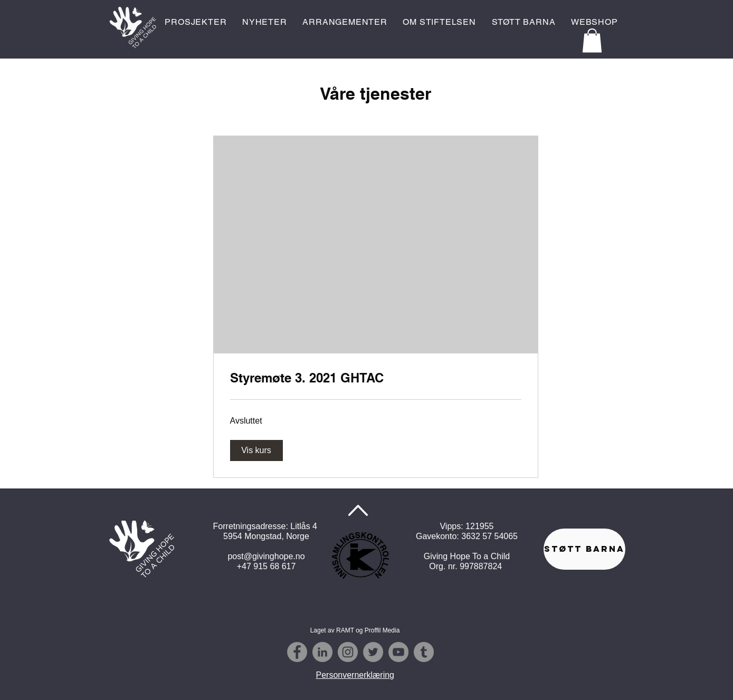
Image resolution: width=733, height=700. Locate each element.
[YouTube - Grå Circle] (398, 652)
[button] (592, 40)
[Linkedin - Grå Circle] (322, 652)
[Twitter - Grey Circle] (373, 652)
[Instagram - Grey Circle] (348, 652)
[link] (376, 378)
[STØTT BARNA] (584, 549)
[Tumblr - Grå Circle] (424, 652)
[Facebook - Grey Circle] (297, 652)
